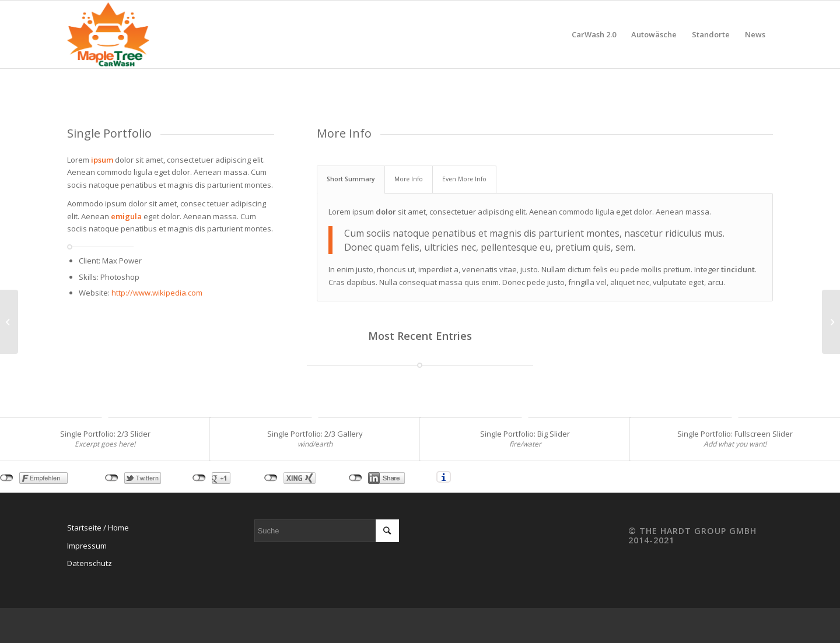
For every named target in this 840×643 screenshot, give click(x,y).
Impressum (87, 546)
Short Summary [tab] (351, 179)
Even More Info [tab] (464, 179)
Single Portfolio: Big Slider (525, 434)
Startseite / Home (98, 528)
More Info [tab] (409, 179)
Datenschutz (90, 563)
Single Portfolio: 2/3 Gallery (315, 434)
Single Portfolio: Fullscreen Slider (735, 434)
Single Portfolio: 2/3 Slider (105, 434)
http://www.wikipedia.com (157, 293)
